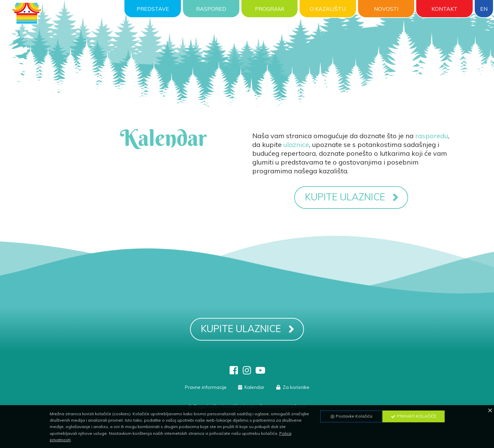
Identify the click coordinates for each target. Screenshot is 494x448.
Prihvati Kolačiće (414, 416)
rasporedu (432, 136)
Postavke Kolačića (351, 416)
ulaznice (296, 144)
